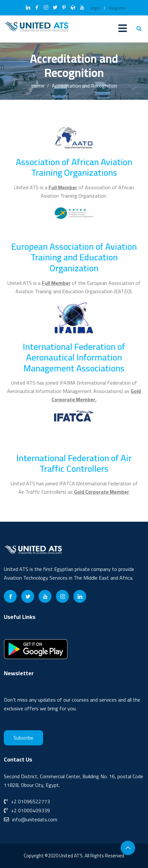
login (95, 8)
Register (117, 8)
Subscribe (23, 738)
